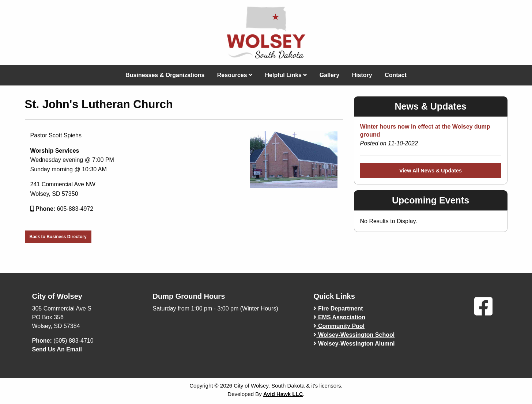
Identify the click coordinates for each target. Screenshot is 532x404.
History (362, 75)
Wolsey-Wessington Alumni (354, 344)
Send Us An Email (57, 349)
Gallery (329, 75)
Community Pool (339, 326)
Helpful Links (286, 75)
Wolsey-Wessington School (354, 335)
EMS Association (339, 317)
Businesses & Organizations (165, 75)
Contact (396, 75)
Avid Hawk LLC (283, 394)
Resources (235, 75)
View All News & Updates (431, 171)
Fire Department (338, 308)
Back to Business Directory (58, 237)
